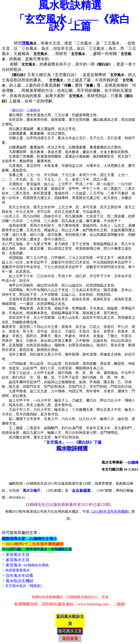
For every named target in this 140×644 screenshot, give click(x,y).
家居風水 (14, 565)
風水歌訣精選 (72, 448)
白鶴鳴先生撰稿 (36, 565)
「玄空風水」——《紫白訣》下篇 (72, 442)
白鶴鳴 (133, 462)
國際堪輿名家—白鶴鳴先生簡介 (29, 539)
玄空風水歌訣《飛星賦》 (25, 586)
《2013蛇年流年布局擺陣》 (110, 511)
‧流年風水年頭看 (18, 576)
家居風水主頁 (18, 555)
